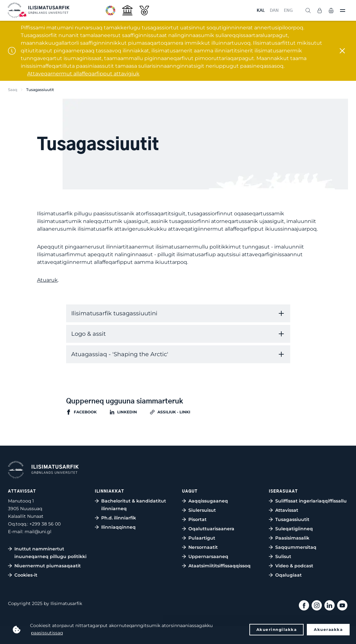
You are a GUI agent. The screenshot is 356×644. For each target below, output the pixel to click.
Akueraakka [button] (328, 629)
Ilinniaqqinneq (118, 527)
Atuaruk (47, 280)
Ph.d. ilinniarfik (119, 518)
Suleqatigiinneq (294, 529)
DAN (274, 11)
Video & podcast (294, 566)
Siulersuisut (202, 510)
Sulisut (283, 556)
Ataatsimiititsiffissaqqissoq (220, 566)
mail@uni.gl (38, 532)
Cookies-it (26, 575)
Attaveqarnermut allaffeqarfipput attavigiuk (83, 74)
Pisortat (197, 519)
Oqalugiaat (288, 575)
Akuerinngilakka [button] (277, 629)
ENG (288, 11)
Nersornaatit (203, 547)
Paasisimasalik (292, 538)
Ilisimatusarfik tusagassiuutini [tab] (114, 313)
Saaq (13, 90)
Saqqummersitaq (296, 547)
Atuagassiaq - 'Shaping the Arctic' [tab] (120, 354)
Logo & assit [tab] (88, 334)
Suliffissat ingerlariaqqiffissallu (311, 501)
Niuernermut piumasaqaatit (48, 566)
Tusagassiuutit (292, 519)
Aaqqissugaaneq (208, 501)
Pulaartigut (202, 538)
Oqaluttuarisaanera (211, 529)
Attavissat (287, 510)
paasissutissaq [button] (47, 633)
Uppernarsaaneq (208, 556)
